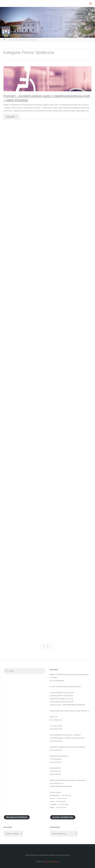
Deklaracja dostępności (17, 817)
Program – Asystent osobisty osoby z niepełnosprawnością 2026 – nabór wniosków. (47, 98)
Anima (46, 861)
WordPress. (55, 861)
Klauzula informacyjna (63, 817)
